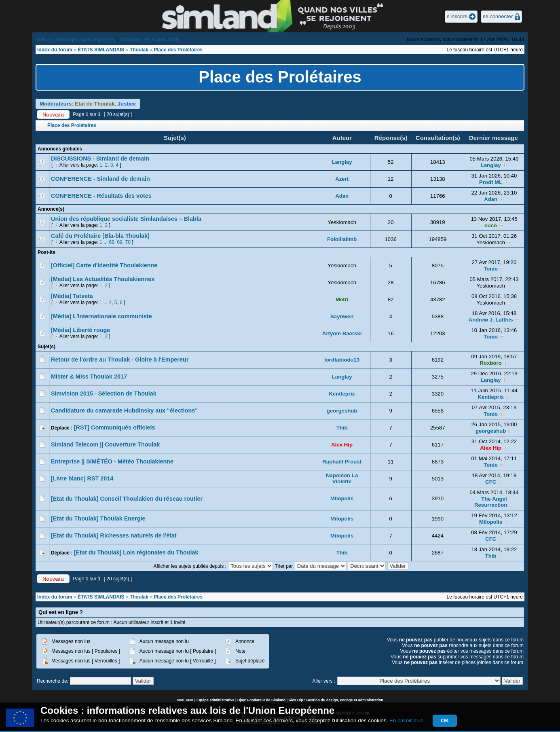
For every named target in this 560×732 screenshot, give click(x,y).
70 (128, 242)
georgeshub (342, 411)
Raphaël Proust (342, 462)
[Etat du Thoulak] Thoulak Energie (98, 518)
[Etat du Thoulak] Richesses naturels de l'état (114, 535)
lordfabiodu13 (342, 360)
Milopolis (342, 498)
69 (119, 242)
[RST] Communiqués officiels (115, 427)
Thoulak (139, 50)
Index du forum (55, 50)
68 (111, 242)
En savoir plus (406, 720)
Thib (342, 428)
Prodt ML (491, 182)
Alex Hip (342, 445)
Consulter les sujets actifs (150, 39)
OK (445, 720)
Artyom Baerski (342, 333)
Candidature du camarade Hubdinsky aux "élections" (124, 410)
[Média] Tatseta (72, 296)
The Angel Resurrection (491, 502)
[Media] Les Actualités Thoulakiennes (103, 279)
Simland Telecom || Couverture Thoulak (105, 444)
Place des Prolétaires (178, 50)
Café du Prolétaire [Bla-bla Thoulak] (100, 236)
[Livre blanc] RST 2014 (82, 478)
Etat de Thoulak (95, 104)
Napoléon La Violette (342, 478)
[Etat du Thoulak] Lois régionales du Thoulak (136, 552)
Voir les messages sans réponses (75, 39)
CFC (491, 482)
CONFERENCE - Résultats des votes (101, 196)
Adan (342, 196)
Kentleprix (342, 394)
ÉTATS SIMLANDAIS (101, 50)
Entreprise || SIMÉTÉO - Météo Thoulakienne (112, 461)
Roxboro (491, 363)
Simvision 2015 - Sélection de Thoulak (104, 394)
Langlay (342, 162)
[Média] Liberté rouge (80, 330)
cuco (491, 225)
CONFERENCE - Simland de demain (100, 179)
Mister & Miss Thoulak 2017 (89, 377)
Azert (342, 179)
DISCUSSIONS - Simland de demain (100, 159)
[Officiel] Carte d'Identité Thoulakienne (104, 265)
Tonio (491, 269)
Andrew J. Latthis (491, 320)
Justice (127, 104)
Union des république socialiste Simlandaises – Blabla (126, 219)
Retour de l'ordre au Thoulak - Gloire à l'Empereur (120, 360)
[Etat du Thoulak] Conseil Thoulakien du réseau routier (127, 499)
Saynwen (342, 316)
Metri (342, 299)
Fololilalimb (342, 239)
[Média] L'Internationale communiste (101, 316)
